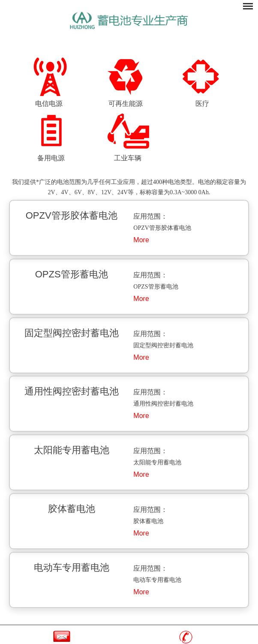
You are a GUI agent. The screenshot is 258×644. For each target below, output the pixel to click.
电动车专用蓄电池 (72, 567)
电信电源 (49, 104)
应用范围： (150, 216)
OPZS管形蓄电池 (72, 274)
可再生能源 (126, 104)
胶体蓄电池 (72, 509)
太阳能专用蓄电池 (72, 450)
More (141, 240)
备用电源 (51, 158)
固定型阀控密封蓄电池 (72, 333)
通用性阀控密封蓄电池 (72, 391)
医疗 (202, 104)
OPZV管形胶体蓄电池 (72, 215)
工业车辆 (128, 158)
